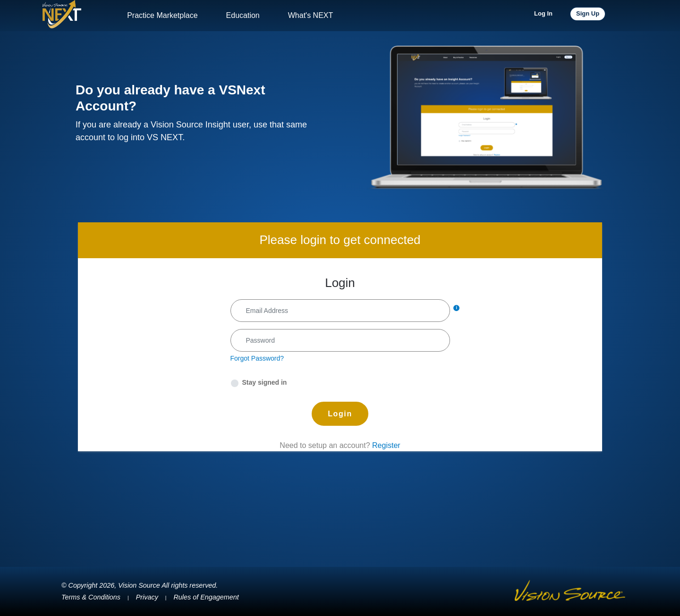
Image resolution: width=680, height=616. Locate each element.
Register (386, 445)
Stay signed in (265, 382)
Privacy (147, 597)
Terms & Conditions (91, 597)
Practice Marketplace (162, 15)
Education (243, 15)
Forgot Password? (257, 358)
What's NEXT (311, 15)
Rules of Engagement (206, 597)
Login (340, 414)
